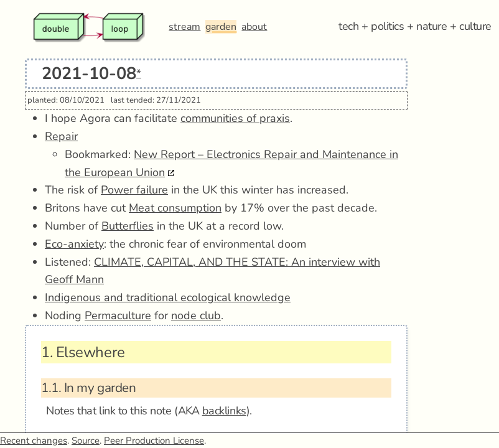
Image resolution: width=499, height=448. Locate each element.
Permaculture (118, 315)
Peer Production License (154, 441)
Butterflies (128, 226)
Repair (61, 136)
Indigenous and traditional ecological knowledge (168, 297)
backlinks (224, 411)
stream (184, 27)
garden (221, 27)
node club (196, 315)
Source (86, 441)
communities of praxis (235, 118)
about (254, 27)
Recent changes (34, 441)
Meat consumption (175, 208)
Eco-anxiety (74, 244)
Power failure (134, 190)
